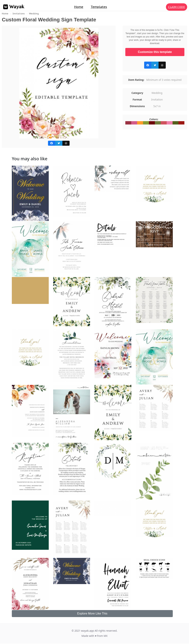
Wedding (34, 14)
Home (79, 7)
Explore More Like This (92, 613)
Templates (99, 7)
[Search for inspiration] (162, 7)
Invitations (19, 14)
